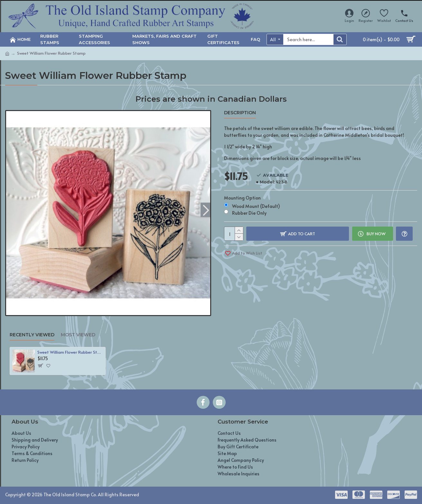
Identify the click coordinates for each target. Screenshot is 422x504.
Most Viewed (78, 335)
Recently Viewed (32, 335)
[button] (206, 210)
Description (240, 113)
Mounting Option (242, 198)
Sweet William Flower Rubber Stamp (70, 352)
